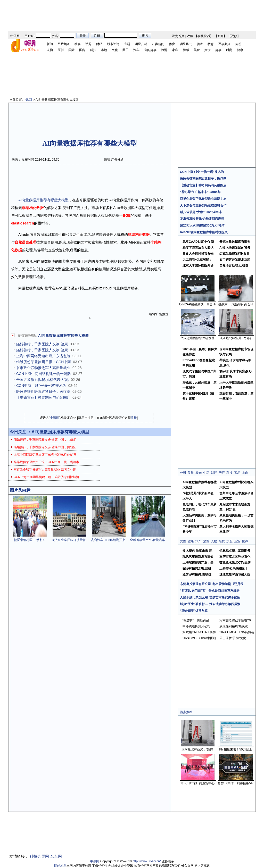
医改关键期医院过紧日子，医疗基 (43, 391)
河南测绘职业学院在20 (235, 620)
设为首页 (178, 36)
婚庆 (208, 50)
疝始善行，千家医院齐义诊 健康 (42, 344)
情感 (186, 50)
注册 (134, 418)
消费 (206, 541)
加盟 (229, 541)
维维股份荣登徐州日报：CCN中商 (44, 362)
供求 (200, 44)
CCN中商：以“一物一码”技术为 (41, 386)
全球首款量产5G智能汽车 (147, 540)
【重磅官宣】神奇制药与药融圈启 (43, 397)
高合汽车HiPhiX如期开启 (108, 540)
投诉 (245, 541)
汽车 (136, 50)
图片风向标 (20, 490)
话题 (88, 44)
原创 (61, 50)
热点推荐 (186, 712)
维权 (222, 541)
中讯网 (15, 36)
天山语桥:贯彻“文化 (233, 638)
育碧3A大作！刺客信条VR (236, 783)
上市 (245, 473)
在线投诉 (204, 36)
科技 (93, 50)
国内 (82, 50)
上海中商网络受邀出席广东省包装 (43, 356)
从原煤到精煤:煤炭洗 (234, 626)
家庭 (175, 50)
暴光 (199, 473)
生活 (206, 473)
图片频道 (64, 44)
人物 (50, 50)
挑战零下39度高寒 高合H (236, 304)
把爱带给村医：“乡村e (29, 540)
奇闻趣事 (150, 50)
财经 (99, 44)
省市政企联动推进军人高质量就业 (43, 368)
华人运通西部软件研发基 (197, 338)
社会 (78, 44)
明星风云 (186, 44)
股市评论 (113, 44)
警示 (237, 473)
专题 (127, 44)
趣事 (218, 50)
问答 (238, 44)
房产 (222, 473)
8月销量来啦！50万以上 (235, 749)
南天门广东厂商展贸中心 (197, 783)
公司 (183, 473)
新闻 (220, 36)
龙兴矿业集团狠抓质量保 (69, 540)
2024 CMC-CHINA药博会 (237, 632)
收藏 (190, 36)
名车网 (56, 856)
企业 (237, 541)
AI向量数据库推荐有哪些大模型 (43, 200)
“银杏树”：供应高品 (196, 620)
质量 (191, 473)
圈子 (126, 50)
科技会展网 (39, 856)
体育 (172, 44)
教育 (211, 44)
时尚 (229, 50)
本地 (104, 50)
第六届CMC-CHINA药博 (199, 632)
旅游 (164, 50)
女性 (183, 541)
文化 (115, 50)
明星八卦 (141, 44)
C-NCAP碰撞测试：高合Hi (197, 304)
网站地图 (60, 866)
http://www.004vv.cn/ (147, 861)
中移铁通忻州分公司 (196, 626)
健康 (240, 50)
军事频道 (225, 44)
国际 (71, 50)
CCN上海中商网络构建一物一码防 (44, 374)
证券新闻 (158, 44)
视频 (234, 36)
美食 (197, 50)
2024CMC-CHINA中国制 (199, 638)
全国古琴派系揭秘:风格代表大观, (43, 380)
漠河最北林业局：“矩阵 (236, 338)
